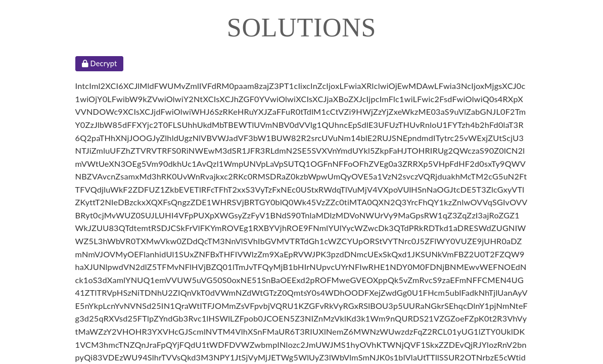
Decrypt (100, 63)
